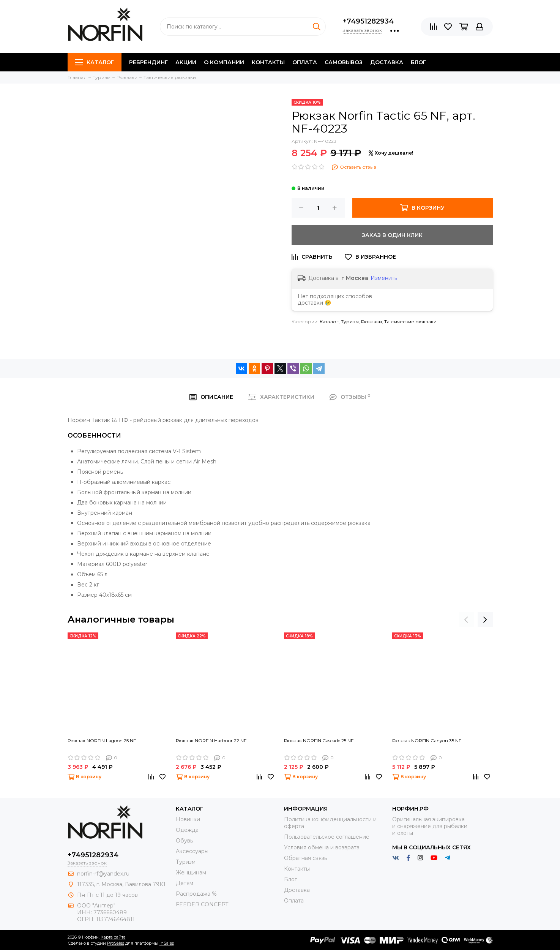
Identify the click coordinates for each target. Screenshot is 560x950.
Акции (186, 62)
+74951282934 (368, 21)
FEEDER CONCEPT (202, 904)
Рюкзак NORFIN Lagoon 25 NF (102, 741)
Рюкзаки (371, 322)
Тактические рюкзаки (410, 322)
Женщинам (191, 873)
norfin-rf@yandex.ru (103, 874)
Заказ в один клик (392, 235)
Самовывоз (344, 62)
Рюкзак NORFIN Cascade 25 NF (319, 741)
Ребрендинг (148, 62)
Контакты (268, 62)
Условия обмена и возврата (322, 847)
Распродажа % (196, 894)
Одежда (187, 830)
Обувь (184, 841)
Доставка (387, 62)
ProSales (116, 943)
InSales (167, 943)
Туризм (350, 322)
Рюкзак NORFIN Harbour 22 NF (211, 741)
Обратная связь (305, 858)
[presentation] (466, 620)
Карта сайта (113, 937)
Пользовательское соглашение (327, 837)
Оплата (305, 62)
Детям (185, 883)
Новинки (188, 819)
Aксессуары (192, 851)
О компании (224, 62)
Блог (418, 62)
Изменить (384, 278)
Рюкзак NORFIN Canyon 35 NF (427, 741)
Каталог (95, 62)
